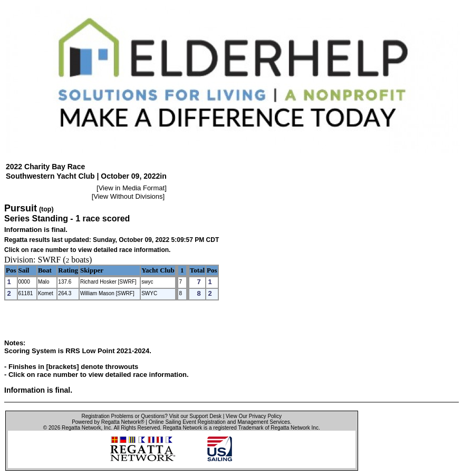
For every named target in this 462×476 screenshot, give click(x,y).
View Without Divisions (128, 196)
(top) (46, 209)
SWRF (50, 260)
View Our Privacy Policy (254, 416)
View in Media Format (132, 188)
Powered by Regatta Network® (108, 422)
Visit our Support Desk (195, 416)
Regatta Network (81, 428)
